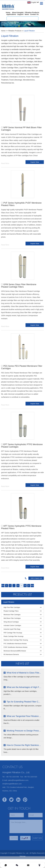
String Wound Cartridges (11, 622)
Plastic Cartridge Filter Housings (14, 636)
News (27, 14)
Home (8, 13)
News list (22, 664)
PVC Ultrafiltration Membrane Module (15, 644)
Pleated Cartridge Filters (11, 611)
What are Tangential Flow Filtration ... (24, 716)
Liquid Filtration (29, 31)
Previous (3, 586)
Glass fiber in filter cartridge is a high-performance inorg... (22, 678)
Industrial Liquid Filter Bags (12, 629)
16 (25, 586)
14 (18, 586)
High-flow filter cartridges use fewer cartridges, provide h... (20, 693)
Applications (11, 14)
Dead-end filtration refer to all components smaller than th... (22, 722)
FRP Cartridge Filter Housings (13, 633)
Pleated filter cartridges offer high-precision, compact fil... (23, 707)
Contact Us (34, 14)
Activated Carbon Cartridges (12, 626)
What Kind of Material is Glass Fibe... (24, 673)
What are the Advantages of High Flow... (24, 687)
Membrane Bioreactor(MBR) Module (15, 651)
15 (22, 586)
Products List (22, 595)
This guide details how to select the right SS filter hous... (21, 751)
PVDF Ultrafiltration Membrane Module (16, 647)
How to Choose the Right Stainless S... (24, 745)
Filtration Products (32, 13)
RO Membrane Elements (11, 655)
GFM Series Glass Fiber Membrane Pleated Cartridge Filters (19, 286)
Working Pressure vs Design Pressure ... (24, 731)
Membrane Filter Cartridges (12, 615)
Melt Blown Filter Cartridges (12, 618)
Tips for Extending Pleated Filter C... (23, 702)
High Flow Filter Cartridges (12, 607)
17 (29, 586)
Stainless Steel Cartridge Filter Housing (16, 640)
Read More (5, 163)
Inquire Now (35, 162)
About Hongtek (18, 13)
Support (20, 14)
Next (32, 586)
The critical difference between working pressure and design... (21, 736)
